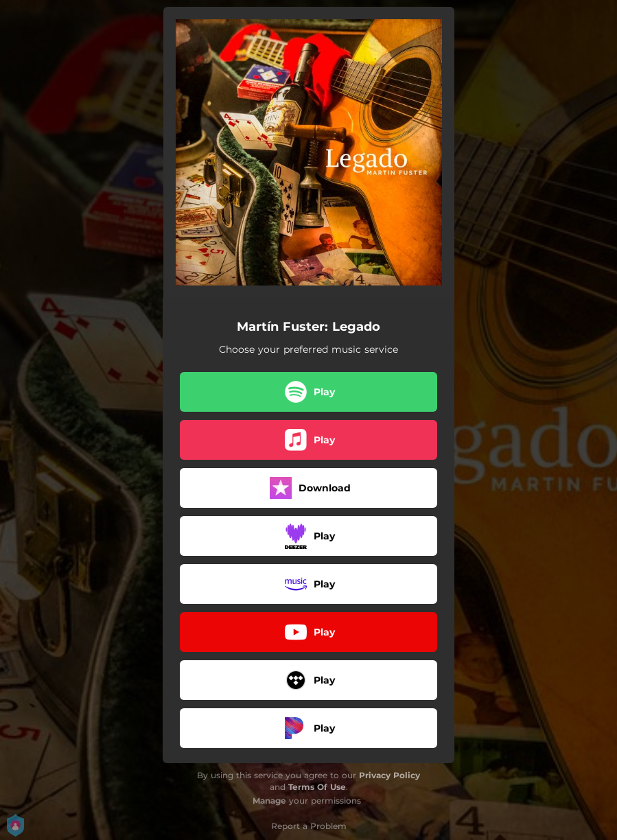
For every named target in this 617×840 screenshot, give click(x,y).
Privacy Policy (389, 775)
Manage (269, 801)
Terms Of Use (317, 787)
